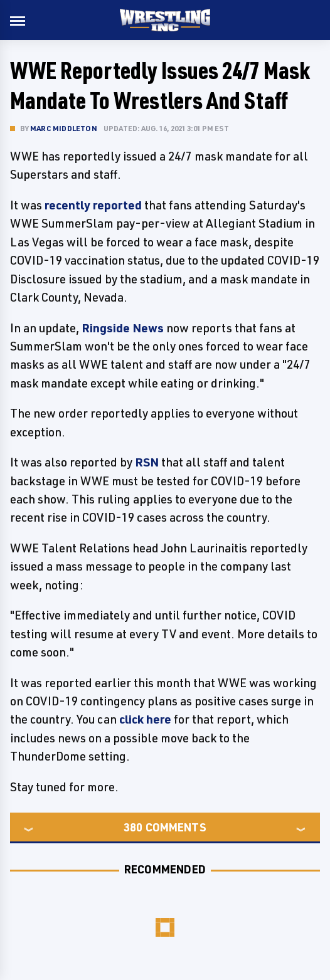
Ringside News (123, 328)
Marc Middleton (64, 128)
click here (145, 719)
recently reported (93, 205)
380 (133, 827)
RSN (147, 462)
